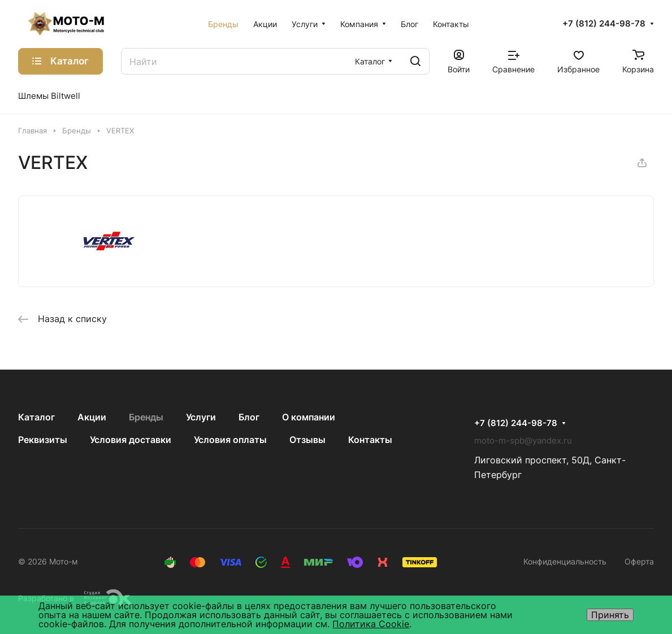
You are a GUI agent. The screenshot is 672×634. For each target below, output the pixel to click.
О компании (309, 417)
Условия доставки (131, 440)
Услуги (201, 417)
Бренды (146, 417)
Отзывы (307, 440)
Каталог (36, 417)
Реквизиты (43, 440)
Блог (249, 417)
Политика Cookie (371, 624)
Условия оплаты (230, 440)
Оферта (639, 561)
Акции (92, 417)
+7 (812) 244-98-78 (604, 24)
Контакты (370, 440)
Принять (610, 615)
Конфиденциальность (565, 561)
